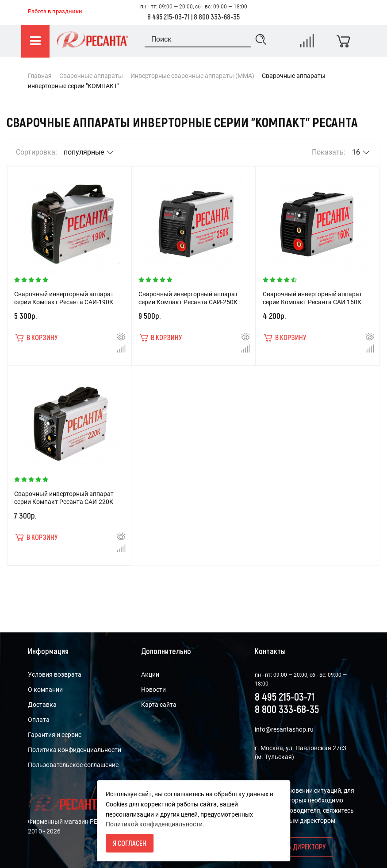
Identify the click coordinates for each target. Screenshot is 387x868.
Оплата (39, 720)
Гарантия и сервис (55, 735)
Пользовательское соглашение (73, 765)
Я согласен (130, 843)
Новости (153, 690)
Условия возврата (55, 674)
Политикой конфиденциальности (154, 824)
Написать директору (294, 847)
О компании (45, 690)
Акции (150, 674)
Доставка (42, 705)
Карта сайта (159, 705)
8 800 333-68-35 (217, 17)
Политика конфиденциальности (75, 750)
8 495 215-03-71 (169, 17)
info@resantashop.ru (284, 729)
